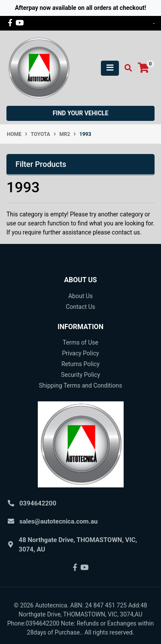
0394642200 (38, 503)
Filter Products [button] (41, 164)
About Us (80, 296)
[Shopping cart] (143, 68)
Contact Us (80, 307)
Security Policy (80, 375)
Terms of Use (80, 342)
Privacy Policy (80, 353)
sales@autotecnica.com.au (58, 521)
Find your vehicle (81, 113)
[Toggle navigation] (110, 68)
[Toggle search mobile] (126, 68)
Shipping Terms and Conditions (81, 385)
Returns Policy (80, 364)
